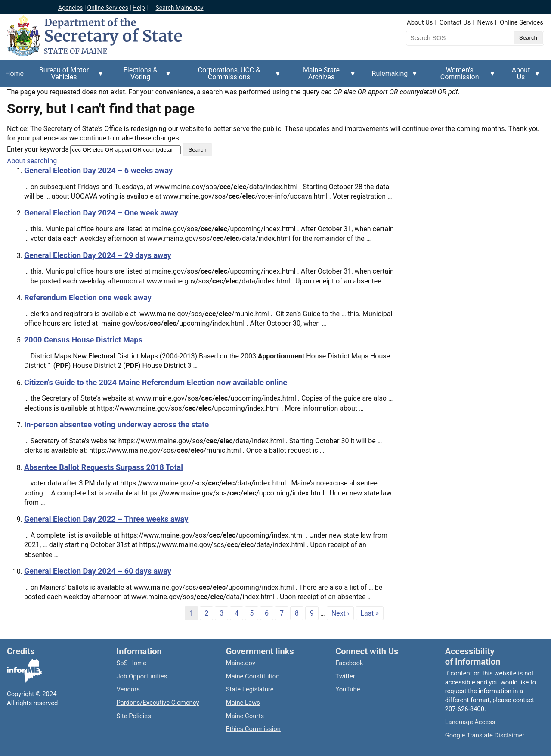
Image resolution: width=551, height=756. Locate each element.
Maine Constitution (253, 676)
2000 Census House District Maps (83, 340)
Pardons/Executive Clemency (158, 703)
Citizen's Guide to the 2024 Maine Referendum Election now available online (156, 382)
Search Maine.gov (179, 8)
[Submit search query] (528, 38)
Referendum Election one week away (88, 297)
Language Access (470, 722)
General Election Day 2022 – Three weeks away (106, 519)
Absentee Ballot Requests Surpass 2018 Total (104, 467)
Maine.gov (241, 663)
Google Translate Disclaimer (485, 735)
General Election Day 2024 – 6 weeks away (98, 170)
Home (14, 73)
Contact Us (455, 22)
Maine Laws (243, 703)
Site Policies (133, 716)
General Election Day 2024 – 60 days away (98, 571)
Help (139, 8)
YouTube (348, 689)
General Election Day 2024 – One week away (101, 213)
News (485, 22)
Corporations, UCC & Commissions (232, 77)
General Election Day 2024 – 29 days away (98, 255)
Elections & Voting (143, 77)
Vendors (128, 689)
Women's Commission (462, 77)
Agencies (71, 8)
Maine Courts (245, 716)
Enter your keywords (38, 149)
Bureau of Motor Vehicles (67, 77)
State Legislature (250, 689)
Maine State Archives (324, 77)
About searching (32, 161)
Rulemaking (393, 78)
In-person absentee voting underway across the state (116, 425)
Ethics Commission (253, 729)
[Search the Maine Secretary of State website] (451, 38)
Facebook (349, 663)
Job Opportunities (142, 676)
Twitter (345, 676)
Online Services (108, 8)
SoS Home (131, 663)
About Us (420, 22)
